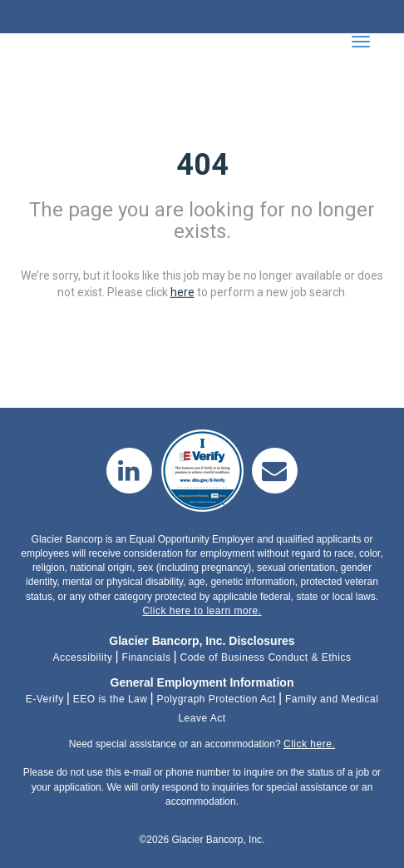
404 (202, 165)
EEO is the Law (111, 699)
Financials (146, 657)
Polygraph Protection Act (216, 699)
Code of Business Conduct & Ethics (266, 657)
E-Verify (45, 699)
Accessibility (83, 657)
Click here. (309, 744)
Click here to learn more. (202, 611)
